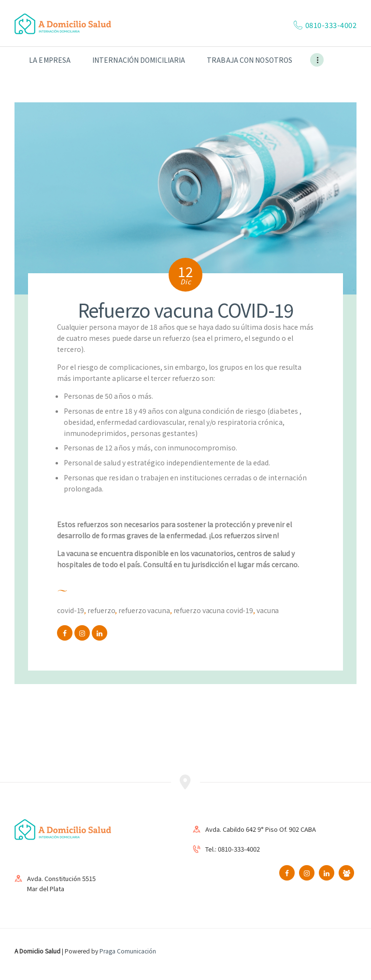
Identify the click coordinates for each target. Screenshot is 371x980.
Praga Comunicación (128, 951)
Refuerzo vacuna (144, 610)
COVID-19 (71, 610)
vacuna (268, 610)
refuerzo (101, 610)
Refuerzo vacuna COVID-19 (214, 610)
